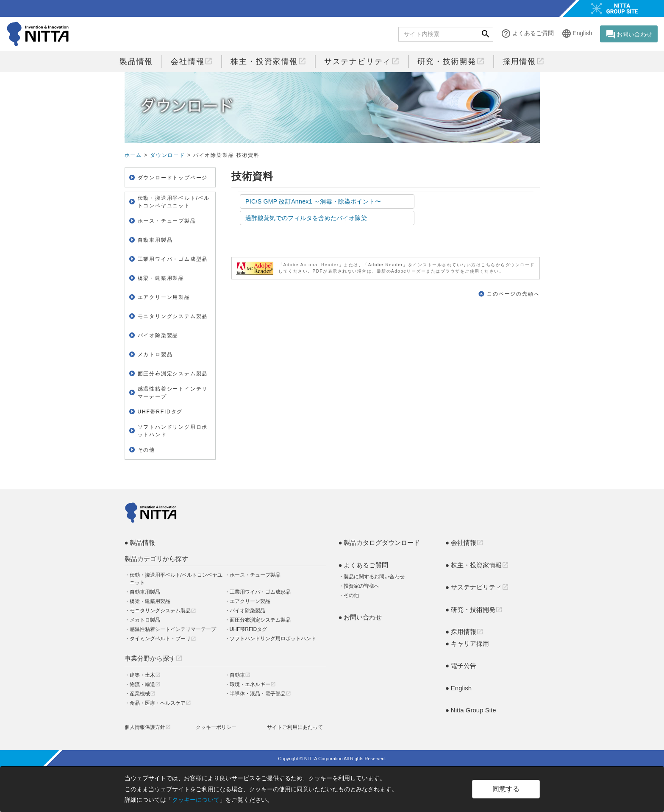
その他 (146, 450)
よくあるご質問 (527, 34)
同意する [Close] (506, 789)
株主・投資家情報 (268, 61)
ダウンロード (168, 155)
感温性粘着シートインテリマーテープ (173, 393)
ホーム (133, 155)
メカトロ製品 (155, 354)
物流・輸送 (145, 684)
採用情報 (524, 61)
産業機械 (143, 694)
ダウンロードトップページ (173, 178)
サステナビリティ (362, 61)
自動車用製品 (155, 240)
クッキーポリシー (216, 727)
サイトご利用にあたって (295, 727)
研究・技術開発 (451, 61)
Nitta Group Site (474, 710)
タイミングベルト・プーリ (163, 639)
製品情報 (136, 61)
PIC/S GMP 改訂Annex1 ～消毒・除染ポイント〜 (313, 201)
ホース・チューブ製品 (255, 575)
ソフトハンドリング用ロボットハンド (173, 431)
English (577, 34)
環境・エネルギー (253, 684)
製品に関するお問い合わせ (374, 577)
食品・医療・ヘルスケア (160, 703)
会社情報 (192, 61)
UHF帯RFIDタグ (160, 412)
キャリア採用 (470, 643)
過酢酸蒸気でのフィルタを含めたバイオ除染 (306, 218)
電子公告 (464, 666)
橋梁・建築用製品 (161, 278)
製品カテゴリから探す (156, 559)
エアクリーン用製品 (164, 297)
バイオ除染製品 (247, 611)
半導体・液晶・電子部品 (260, 694)
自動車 (240, 675)
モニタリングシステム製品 (173, 316)
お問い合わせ (629, 34)
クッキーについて (196, 800)
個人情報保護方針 (148, 727)
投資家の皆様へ (361, 586)
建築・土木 (145, 675)
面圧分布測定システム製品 (173, 374)
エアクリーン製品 (250, 601)
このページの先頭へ (513, 294)
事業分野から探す (154, 658)
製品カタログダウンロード (382, 543)
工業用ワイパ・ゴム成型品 (173, 259)
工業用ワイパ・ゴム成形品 (260, 592)
